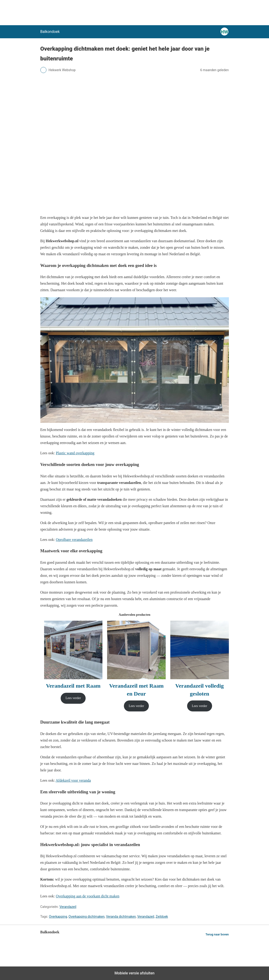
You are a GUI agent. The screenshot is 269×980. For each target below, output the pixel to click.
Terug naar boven (217, 934)
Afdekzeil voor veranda (73, 780)
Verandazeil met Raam (73, 686)
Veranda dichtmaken (121, 917)
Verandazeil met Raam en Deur (136, 690)
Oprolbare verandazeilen (74, 540)
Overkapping (58, 917)
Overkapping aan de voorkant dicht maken (87, 896)
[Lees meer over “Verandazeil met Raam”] (73, 698)
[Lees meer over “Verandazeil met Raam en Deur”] (136, 706)
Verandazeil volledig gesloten (199, 690)
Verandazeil (68, 907)
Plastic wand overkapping (75, 453)
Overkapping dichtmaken (87, 917)
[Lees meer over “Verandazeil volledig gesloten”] (200, 706)
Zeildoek (162, 917)
